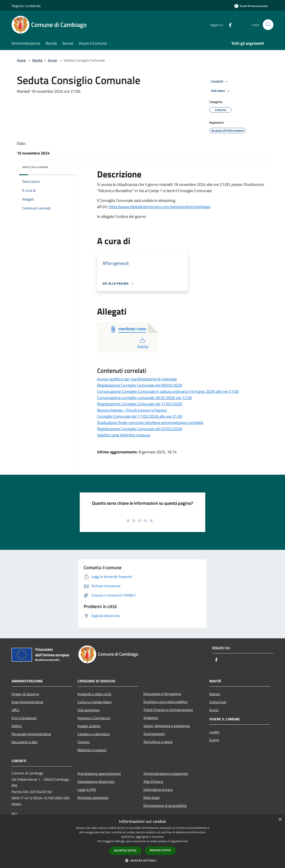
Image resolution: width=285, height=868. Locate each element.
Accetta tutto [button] (125, 851)
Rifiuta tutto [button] (160, 850)
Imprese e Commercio (94, 718)
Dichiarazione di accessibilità (165, 806)
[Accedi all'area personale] (251, 6)
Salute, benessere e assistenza (167, 726)
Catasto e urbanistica (94, 734)
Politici (17, 726)
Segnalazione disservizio (96, 782)
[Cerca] (268, 25)
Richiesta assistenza (93, 798)
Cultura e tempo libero (94, 702)
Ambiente (151, 718)
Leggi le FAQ (87, 790)
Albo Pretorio (153, 782)
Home (21, 60)
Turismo (83, 742)
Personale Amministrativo (31, 734)
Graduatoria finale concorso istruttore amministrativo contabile (150, 423)
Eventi (214, 740)
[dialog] (142, 841)
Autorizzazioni (154, 734)
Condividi (220, 82)
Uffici (15, 710)
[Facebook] (228, 25)
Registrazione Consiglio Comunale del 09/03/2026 (140, 385)
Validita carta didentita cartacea (124, 435)
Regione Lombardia (26, 6)
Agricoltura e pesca (158, 742)
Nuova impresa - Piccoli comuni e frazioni (132, 410)
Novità (37, 60)
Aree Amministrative (27, 702)
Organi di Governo (25, 694)
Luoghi (214, 732)
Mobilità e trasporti (92, 750)
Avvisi (53, 60)
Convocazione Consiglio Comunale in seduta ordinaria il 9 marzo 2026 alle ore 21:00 (168, 391)
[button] (142, 860)
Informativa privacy (158, 790)
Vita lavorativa (89, 710)
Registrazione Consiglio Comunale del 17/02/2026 (140, 404)
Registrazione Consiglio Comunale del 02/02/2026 (140, 429)
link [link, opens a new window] (185, 841)
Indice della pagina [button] (35, 167)
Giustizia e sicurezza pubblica (165, 702)
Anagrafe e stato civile (94, 694)
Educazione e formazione (162, 694)
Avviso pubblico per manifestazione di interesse (137, 379)
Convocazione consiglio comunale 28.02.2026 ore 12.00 (145, 398)
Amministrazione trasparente (166, 774)
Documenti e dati (24, 742)
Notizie (215, 694)
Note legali (152, 798)
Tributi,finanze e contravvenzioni (168, 710)
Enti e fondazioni (24, 718)
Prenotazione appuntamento (99, 774)
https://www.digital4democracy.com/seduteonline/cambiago (159, 207)
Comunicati (218, 702)
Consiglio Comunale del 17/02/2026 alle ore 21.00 (140, 416)
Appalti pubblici (89, 726)
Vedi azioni (221, 91)
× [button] (280, 820)
